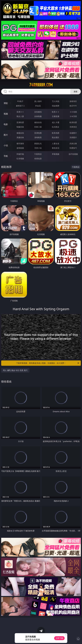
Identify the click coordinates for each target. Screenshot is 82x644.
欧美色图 (56, 133)
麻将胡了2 (20, 106)
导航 (6, 156)
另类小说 (38, 148)
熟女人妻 (20, 116)
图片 (6, 135)
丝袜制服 (38, 116)
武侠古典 (73, 143)
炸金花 (38, 106)
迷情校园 (20, 148)
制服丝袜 (20, 127)
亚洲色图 (38, 133)
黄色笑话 (56, 148)
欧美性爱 (73, 122)
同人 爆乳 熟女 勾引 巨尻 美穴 (15, 370)
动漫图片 (73, 133)
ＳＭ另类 (73, 116)
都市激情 (20, 143)
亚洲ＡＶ (20, 112)
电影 (6, 124)
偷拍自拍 (38, 122)
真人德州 (38, 101)
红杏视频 (20, 159)
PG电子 (20, 101)
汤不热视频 (73, 154)
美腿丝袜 (20, 137)
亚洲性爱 (20, 122)
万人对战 (56, 101)
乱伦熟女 (56, 127)
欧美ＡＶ (56, 112)
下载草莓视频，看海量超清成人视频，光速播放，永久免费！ (48, 363)
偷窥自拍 (20, 133)
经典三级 (38, 127)
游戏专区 (73, 101)
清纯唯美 (38, 137)
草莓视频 (56, 154)
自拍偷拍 (38, 112)
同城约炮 (20, 154)
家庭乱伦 (38, 143)
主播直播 (56, 116)
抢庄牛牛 (73, 106)
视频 (6, 114)
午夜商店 (38, 154)
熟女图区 (56, 137)
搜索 (76, 92)
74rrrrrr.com (41, 85)
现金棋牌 (56, 106)
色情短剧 (38, 159)
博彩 (6, 103)
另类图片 (73, 137)
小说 (6, 145)
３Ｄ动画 (73, 112)
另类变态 (73, 127)
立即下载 (59, 638)
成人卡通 (56, 122)
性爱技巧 (73, 148)
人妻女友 (56, 143)
